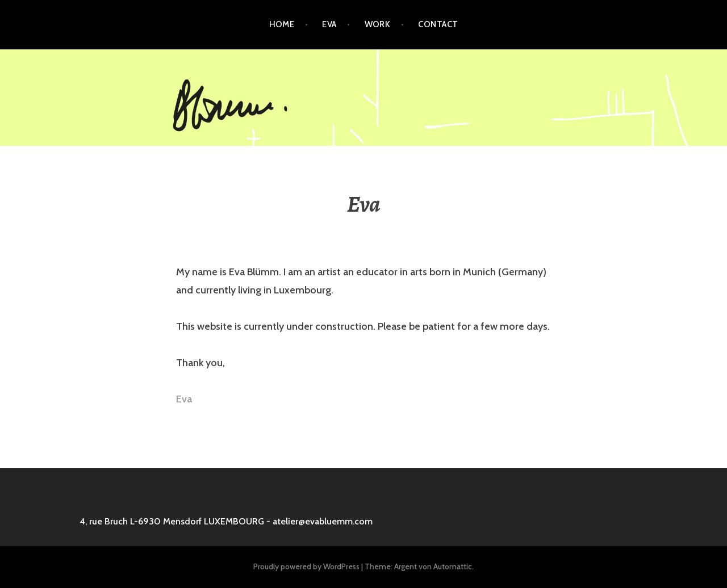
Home (282, 24)
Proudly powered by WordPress (306, 566)
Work (378, 24)
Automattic (453, 566)
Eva (329, 24)
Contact (438, 24)
